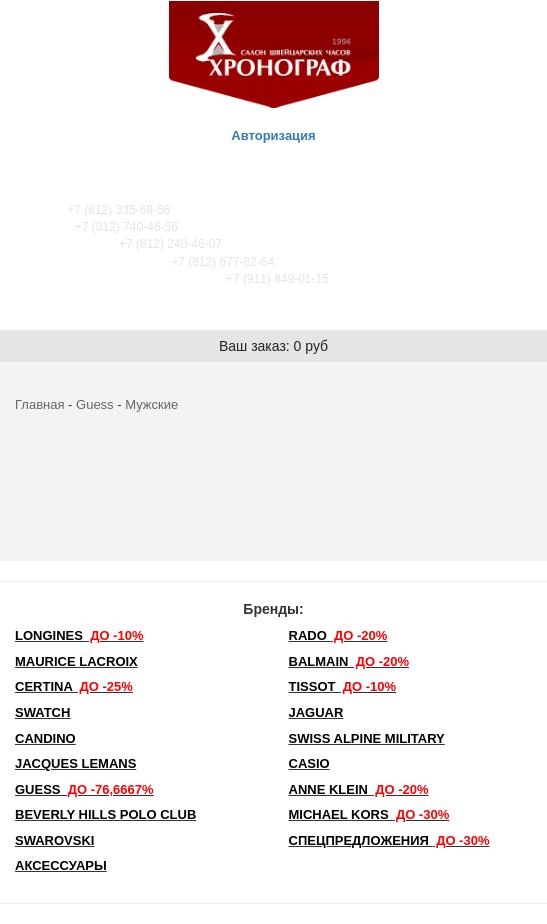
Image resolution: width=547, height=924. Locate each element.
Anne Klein (359, 789)
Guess (95, 404)
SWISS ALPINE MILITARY (367, 738)
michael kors (369, 814)
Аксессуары (61, 865)
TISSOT (343, 686)
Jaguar (316, 712)
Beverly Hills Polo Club (105, 814)
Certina (74, 686)
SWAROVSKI (54, 840)
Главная (39, 404)
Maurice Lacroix (76, 661)
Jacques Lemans (75, 763)
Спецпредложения (389, 840)
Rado (338, 635)
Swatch (42, 712)
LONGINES (79, 635)
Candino (45, 738)
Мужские (151, 404)
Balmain (349, 661)
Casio (309, 763)
